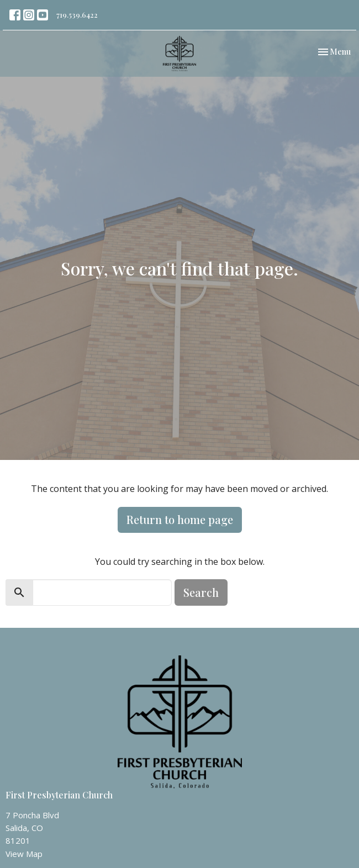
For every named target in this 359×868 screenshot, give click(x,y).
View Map (24, 854)
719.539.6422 (77, 15)
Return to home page (180, 519)
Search (201, 592)
